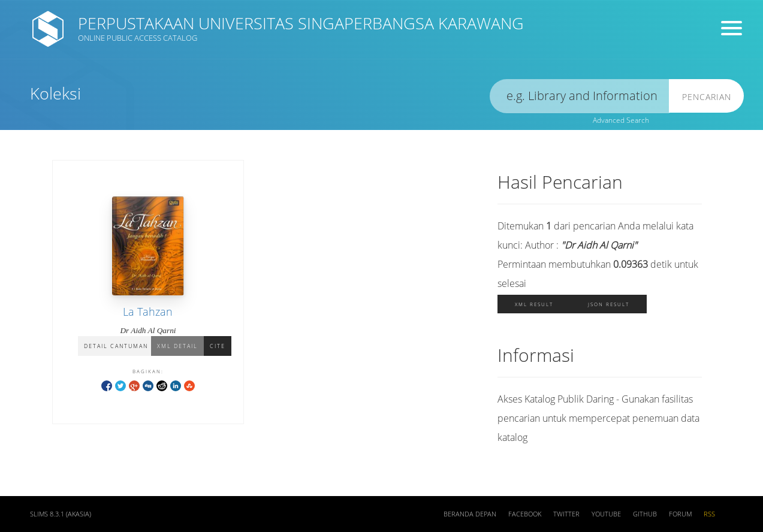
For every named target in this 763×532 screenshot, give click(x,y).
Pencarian (707, 97)
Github (645, 514)
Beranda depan (470, 514)
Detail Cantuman (116, 346)
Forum (680, 514)
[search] (580, 96)
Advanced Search (621, 120)
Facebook (525, 514)
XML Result (534, 304)
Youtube (606, 514)
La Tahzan (148, 312)
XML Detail (177, 346)
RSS (709, 514)
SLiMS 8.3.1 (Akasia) (61, 514)
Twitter (566, 514)
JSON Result (609, 304)
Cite (218, 346)
